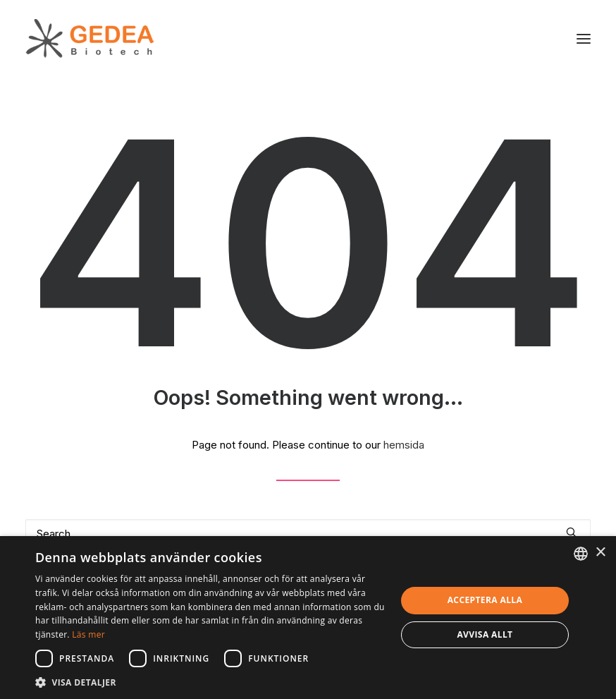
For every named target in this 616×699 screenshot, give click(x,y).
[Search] (308, 534)
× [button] (600, 553)
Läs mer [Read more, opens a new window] (88, 634)
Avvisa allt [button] (485, 634)
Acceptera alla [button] (485, 600)
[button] (584, 38)
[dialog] (308, 618)
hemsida (404, 445)
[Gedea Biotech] (90, 38)
